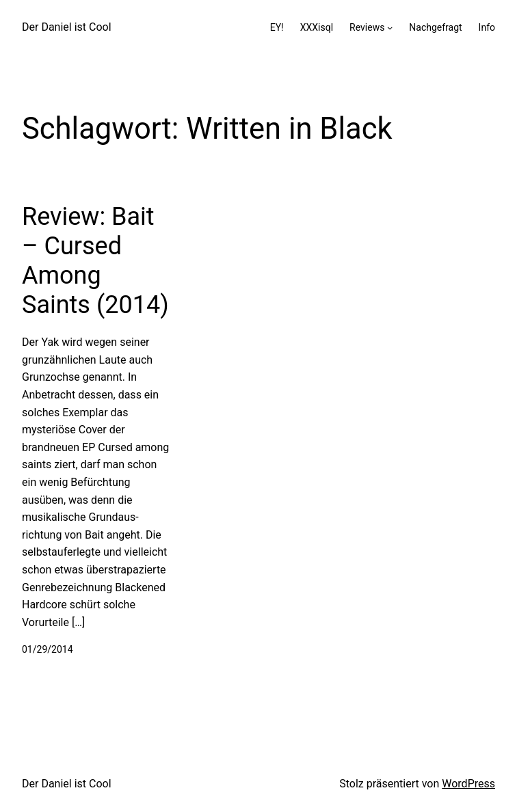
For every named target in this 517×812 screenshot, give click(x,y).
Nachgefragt (435, 27)
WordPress (468, 784)
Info (487, 27)
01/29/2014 (48, 649)
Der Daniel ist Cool (67, 27)
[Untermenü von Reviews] (390, 27)
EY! (277, 27)
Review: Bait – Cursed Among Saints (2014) (95, 261)
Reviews (367, 27)
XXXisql (317, 27)
